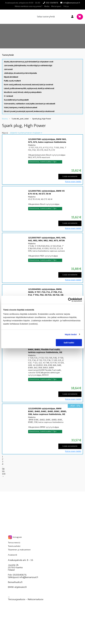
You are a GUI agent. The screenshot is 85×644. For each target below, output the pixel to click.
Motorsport (56, 6)
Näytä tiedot (71, 334)
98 (3, 469)
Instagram (15, 537)
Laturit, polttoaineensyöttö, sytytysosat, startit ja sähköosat (29, 88)
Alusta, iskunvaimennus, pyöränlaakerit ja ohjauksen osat (29, 62)
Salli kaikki (69, 343)
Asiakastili (12, 555)
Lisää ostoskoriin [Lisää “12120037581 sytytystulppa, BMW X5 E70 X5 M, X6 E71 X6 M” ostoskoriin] (70, 223)
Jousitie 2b (13, 565)
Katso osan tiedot (73, 182)
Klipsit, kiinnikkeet (11, 77)
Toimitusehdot (14, 546)
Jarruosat (8, 69)
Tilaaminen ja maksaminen (19, 550)
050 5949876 (52, 3)
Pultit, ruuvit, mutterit (12, 81)
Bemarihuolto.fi (15, 582)
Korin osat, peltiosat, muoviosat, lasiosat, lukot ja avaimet (28, 85)
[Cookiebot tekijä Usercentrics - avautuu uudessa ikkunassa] (70, 300)
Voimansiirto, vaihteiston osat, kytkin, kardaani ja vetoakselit (30, 104)
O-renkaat (8, 96)
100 (4, 474)
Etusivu (5, 119)
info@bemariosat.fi (72, 3)
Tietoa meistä (14, 543)
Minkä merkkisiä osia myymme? (29, 6)
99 (3, 472)
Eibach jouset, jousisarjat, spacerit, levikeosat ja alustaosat (29, 111)
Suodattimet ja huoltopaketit (16, 100)
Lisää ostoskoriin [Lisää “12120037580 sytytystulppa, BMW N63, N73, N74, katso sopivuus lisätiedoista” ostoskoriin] (70, 177)
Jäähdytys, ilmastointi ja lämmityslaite (20, 73)
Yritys (66, 6)
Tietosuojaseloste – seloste (26, 600)
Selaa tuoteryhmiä (46, 17)
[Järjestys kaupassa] (26, 133)
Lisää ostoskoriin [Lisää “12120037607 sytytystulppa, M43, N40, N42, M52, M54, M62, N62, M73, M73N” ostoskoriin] (70, 275)
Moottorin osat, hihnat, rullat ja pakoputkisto (23, 92)
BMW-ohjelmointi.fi (17, 587)
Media (47, 6)
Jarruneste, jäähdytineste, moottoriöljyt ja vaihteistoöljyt (28, 66)
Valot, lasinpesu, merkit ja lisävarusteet (21, 108)
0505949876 (20, 575)
